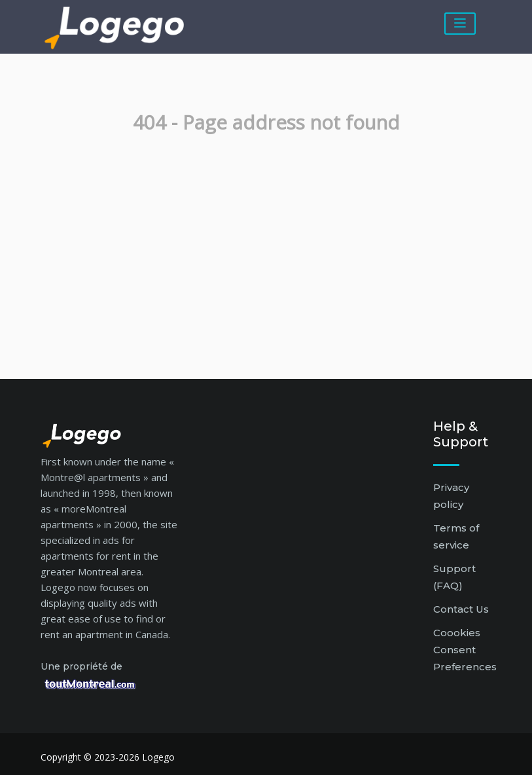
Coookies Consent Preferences (465, 650)
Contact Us (461, 609)
